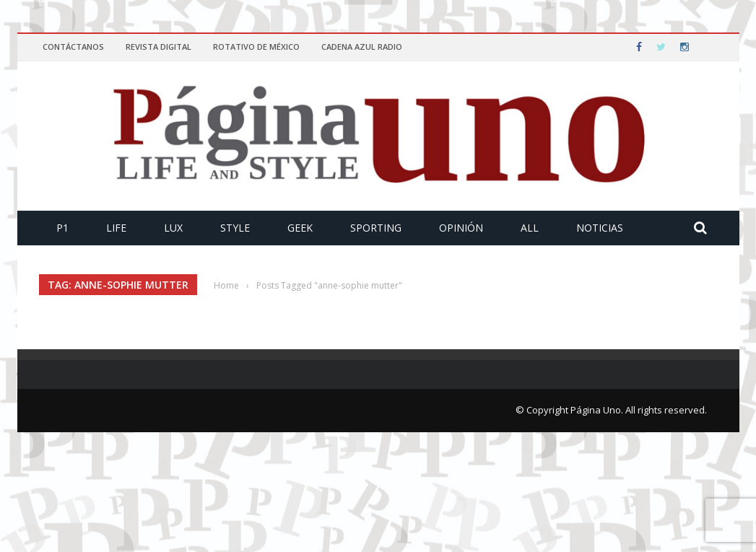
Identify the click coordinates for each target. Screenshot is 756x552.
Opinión (461, 228)
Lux (173, 228)
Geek (300, 228)
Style (235, 228)
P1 (62, 228)
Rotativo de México (256, 47)
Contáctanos (73, 47)
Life (116, 228)
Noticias (600, 228)
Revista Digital (158, 47)
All (530, 228)
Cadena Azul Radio (362, 47)
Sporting (376, 228)
